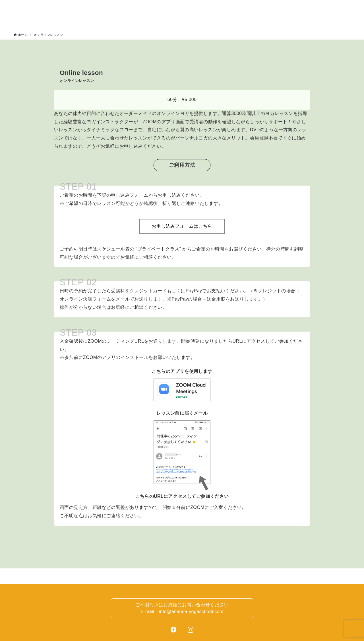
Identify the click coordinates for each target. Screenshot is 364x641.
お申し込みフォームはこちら (182, 226)
